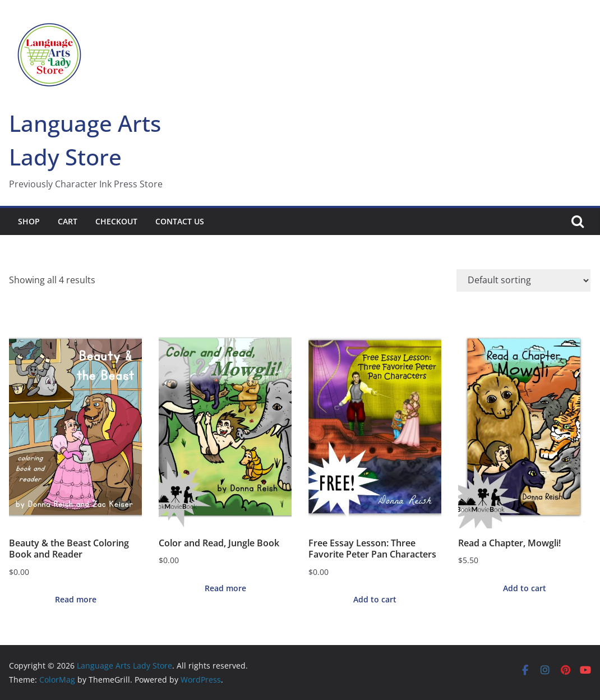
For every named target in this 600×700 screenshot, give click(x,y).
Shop (29, 221)
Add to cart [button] (375, 599)
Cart (68, 221)
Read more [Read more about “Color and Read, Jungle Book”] (225, 588)
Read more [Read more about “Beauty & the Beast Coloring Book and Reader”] (76, 599)
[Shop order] (523, 280)
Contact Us (180, 221)
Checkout (116, 221)
